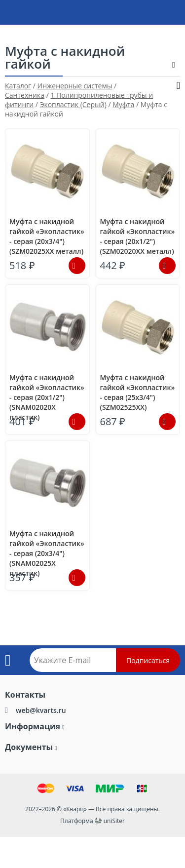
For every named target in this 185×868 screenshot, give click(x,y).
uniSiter (114, 821)
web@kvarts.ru (41, 710)
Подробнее (77, 266)
